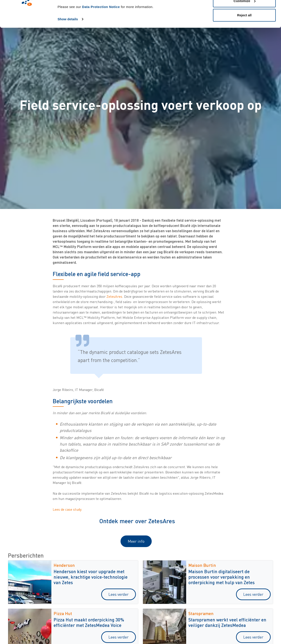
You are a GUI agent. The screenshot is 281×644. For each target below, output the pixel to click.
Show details (68, 44)
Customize (245, 26)
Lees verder (119, 594)
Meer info (136, 541)
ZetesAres (114, 296)
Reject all (244, 40)
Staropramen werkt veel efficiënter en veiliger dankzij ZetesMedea (227, 622)
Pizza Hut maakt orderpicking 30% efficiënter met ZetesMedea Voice (89, 622)
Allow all (244, 12)
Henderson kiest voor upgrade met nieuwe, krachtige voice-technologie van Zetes (91, 577)
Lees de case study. (67, 509)
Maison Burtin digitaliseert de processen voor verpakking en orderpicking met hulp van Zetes (222, 577)
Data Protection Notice (101, 32)
